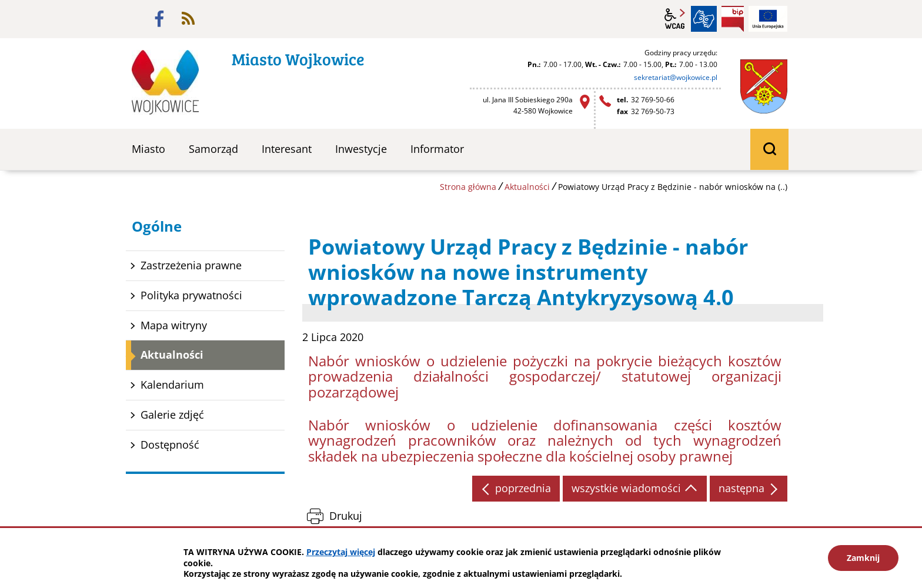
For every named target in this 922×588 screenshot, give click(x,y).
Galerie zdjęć (172, 415)
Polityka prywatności (191, 295)
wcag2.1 (675, 19)
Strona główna (468, 187)
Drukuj (346, 516)
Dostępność (170, 445)
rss (188, 19)
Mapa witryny (174, 325)
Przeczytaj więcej (341, 552)
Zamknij (863, 558)
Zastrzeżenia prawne (191, 265)
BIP (733, 19)
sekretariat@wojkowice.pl (676, 77)
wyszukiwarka (769, 149)
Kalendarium (172, 385)
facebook (159, 19)
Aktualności (527, 187)
